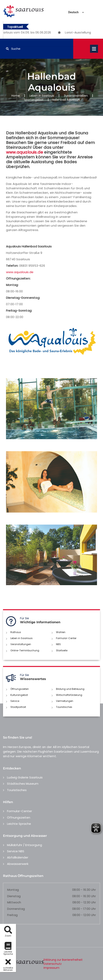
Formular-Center (66, 638)
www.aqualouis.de (24, 152)
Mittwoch (14, 902)
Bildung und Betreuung (70, 689)
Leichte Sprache (19, 824)
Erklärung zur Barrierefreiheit (63, 960)
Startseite (62, 650)
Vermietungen (65, 701)
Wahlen (61, 632)
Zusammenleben (76, 96)
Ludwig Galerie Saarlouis (25, 777)
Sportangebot (34, 100)
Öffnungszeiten (20, 689)
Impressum (51, 968)
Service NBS (16, 851)
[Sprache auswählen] (71, 12)
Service (15, 701)
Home (16, 96)
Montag (13, 890)
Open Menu (94, 49)
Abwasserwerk (18, 864)
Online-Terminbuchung (25, 650)
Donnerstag (16, 909)
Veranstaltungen (21, 644)
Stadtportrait (18, 707)
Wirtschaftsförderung (69, 695)
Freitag (12, 915)
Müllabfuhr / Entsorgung (24, 845)
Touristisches (64, 707)
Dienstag (14, 896)
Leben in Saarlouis (42, 96)
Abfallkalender (18, 857)
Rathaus (16, 632)
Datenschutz (53, 964)
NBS (58, 644)
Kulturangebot (19, 695)
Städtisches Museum (23, 784)
